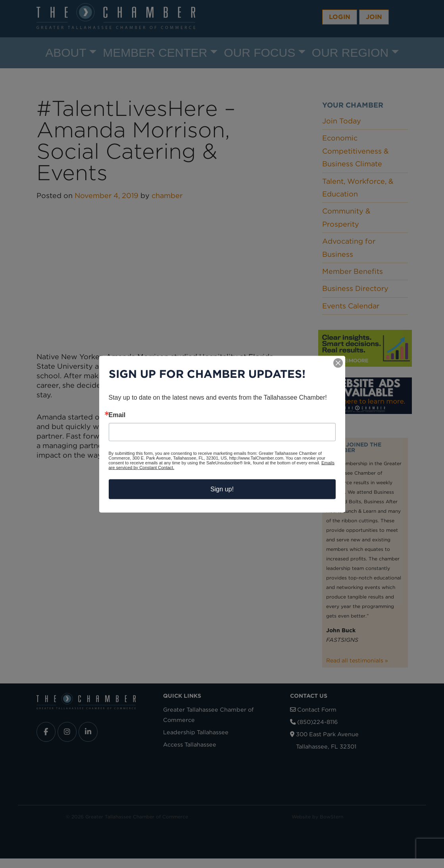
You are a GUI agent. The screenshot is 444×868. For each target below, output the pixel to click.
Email (117, 415)
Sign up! (222, 489)
